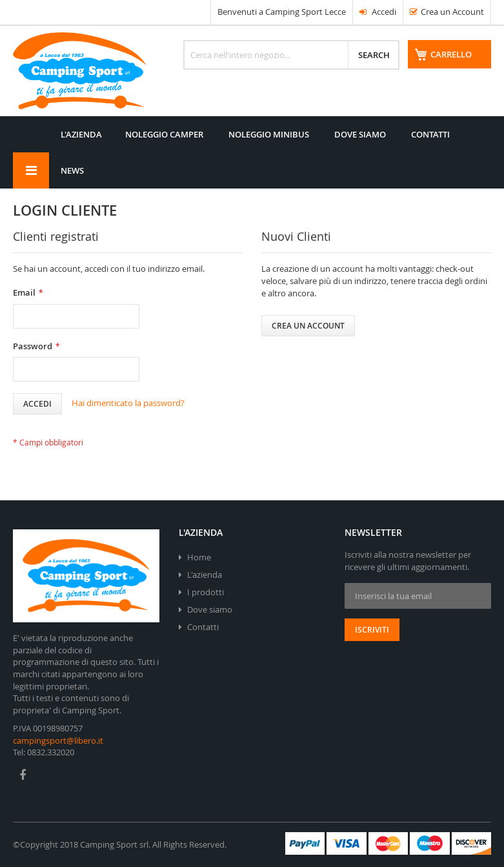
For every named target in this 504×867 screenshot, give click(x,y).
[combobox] (291, 55)
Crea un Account (452, 12)
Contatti (203, 627)
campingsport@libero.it (58, 740)
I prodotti (206, 592)
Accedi (378, 12)
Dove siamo (210, 609)
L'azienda (205, 575)
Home (199, 557)
